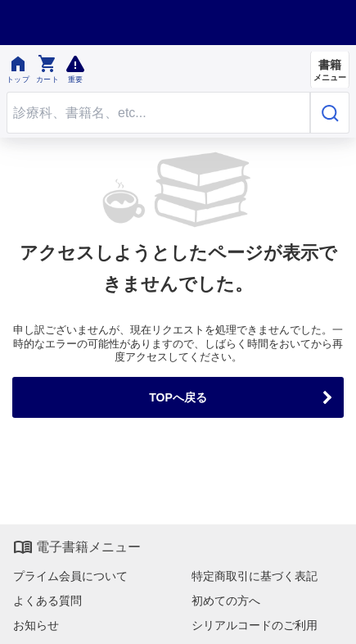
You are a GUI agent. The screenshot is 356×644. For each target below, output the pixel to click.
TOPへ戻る (178, 397)
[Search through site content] (158, 113)
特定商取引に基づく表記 (255, 576)
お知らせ (36, 625)
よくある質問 (47, 601)
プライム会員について (70, 576)
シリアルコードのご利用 (255, 625)
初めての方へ (226, 601)
